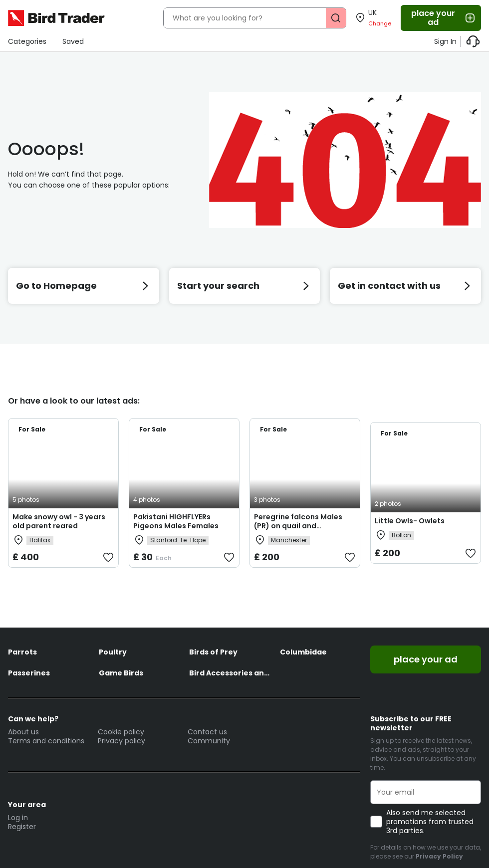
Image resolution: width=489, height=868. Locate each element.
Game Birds (121, 673)
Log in (18, 818)
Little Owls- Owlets (410, 521)
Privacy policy (122, 741)
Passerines (29, 673)
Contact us (207, 732)
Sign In (445, 41)
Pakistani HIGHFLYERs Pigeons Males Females (176, 521)
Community (209, 741)
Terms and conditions (46, 741)
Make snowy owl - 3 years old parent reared (59, 521)
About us (23, 732)
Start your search (245, 286)
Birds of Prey (213, 652)
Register (22, 827)
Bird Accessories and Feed (230, 673)
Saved (73, 41)
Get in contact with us (405, 286)
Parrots (22, 652)
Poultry (113, 652)
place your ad (444, 18)
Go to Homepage (84, 286)
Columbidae (303, 652)
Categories (27, 41)
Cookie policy (121, 732)
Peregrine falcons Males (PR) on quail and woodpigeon (298, 526)
